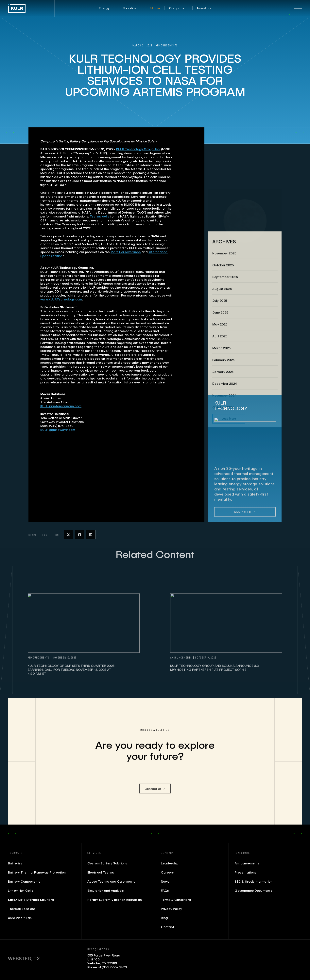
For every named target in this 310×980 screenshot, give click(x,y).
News (165, 881)
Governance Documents (253, 890)
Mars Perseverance (126, 253)
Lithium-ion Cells (21, 890)
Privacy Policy (172, 909)
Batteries (15, 863)
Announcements (167, 45)
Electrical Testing (101, 872)
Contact (168, 927)
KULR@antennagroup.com (61, 407)
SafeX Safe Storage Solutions (31, 900)
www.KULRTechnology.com (61, 300)
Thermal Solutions (22, 909)
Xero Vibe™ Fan (20, 918)
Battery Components (24, 881)
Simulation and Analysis (106, 890)
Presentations (246, 872)
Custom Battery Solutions (107, 863)
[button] (104, 8)
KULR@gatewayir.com (58, 431)
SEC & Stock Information (253, 881)
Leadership (170, 863)
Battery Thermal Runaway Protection (37, 872)
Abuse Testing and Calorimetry (111, 881)
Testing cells (100, 217)
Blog (164, 918)
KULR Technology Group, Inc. (138, 150)
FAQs (165, 890)
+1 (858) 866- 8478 (113, 967)
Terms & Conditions (176, 900)
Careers (167, 872)
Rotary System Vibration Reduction (115, 900)
